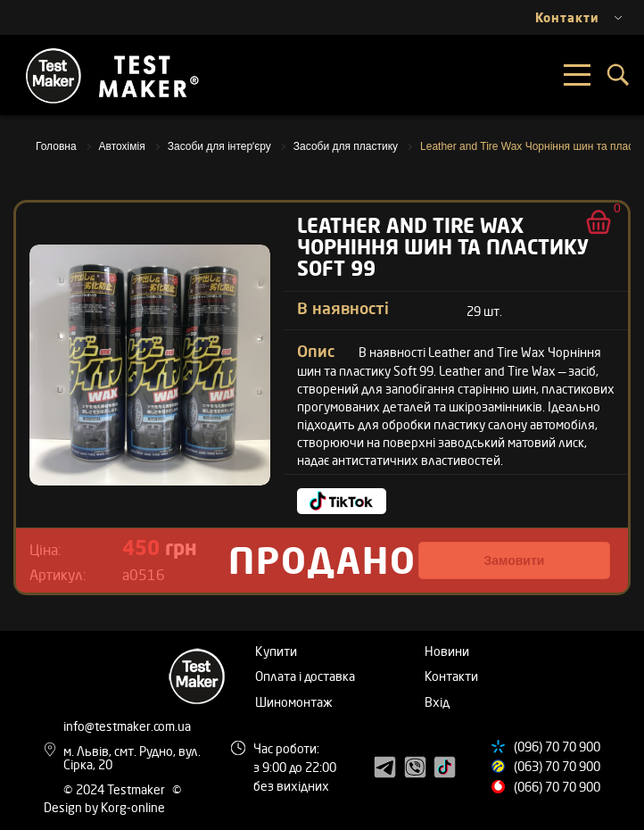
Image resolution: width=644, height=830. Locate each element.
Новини (447, 651)
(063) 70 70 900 (557, 766)
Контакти (451, 676)
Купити (276, 651)
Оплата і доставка (305, 676)
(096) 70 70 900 (557, 747)
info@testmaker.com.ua (127, 726)
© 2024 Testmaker (116, 789)
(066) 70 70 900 (557, 787)
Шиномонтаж (294, 702)
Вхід (437, 702)
